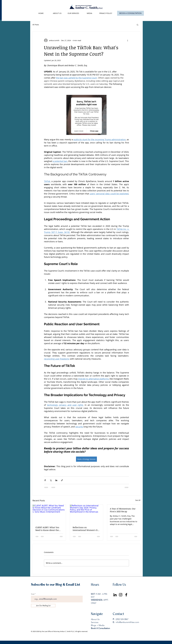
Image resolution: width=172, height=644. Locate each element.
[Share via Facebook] (45, 480)
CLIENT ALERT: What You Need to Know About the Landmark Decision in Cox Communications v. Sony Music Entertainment (48, 529)
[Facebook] (126, 595)
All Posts (36, 25)
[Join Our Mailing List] (43, 606)
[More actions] (128, 40)
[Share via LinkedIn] (56, 480)
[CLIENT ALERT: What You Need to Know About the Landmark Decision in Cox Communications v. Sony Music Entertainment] (49, 514)
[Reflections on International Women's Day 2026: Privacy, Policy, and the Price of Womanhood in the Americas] (87, 514)
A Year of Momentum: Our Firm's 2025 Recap (123, 510)
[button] (137, 25)
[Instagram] (121, 595)
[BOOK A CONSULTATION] (130, 13)
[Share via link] (62, 480)
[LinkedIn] (115, 595)
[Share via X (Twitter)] (51, 480)
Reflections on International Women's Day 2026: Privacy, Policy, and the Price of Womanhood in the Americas (86, 529)
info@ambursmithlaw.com (127, 622)
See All (138, 500)
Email (33, 594)
